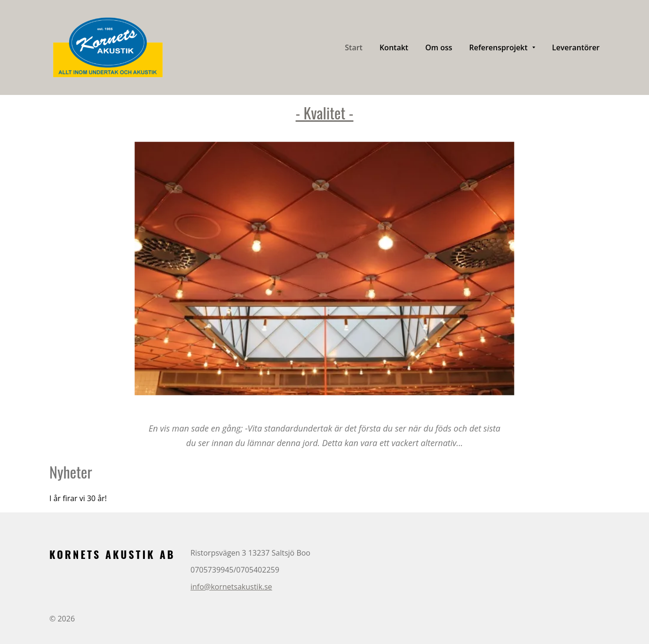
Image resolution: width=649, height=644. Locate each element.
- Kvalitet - (325, 113)
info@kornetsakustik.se (231, 587)
